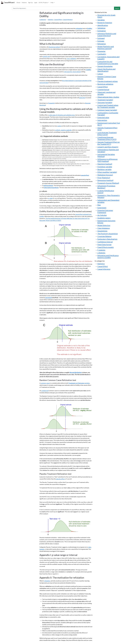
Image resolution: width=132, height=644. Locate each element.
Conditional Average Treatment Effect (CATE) (107, 138)
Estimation (102, 31)
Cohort (100, 74)
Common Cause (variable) (107, 110)
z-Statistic (101, 253)
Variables (101, 20)
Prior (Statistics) (104, 178)
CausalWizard (8, 3)
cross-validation (71, 59)
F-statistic (101, 250)
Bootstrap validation (105, 84)
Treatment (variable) (105, 100)
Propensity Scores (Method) (108, 183)
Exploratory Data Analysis (107, 239)
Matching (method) (105, 164)
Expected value (103, 117)
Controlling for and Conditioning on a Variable (108, 62)
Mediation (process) (105, 175)
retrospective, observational (72, 72)
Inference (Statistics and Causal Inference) (107, 34)
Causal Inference (68, 20)
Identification (103, 25)
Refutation (102, 44)
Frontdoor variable (105, 167)
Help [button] (52, 2)
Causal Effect (58, 20)
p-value (50, 198)
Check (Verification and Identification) (106, 70)
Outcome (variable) (105, 102)
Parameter (101, 51)
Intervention (102, 120)
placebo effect (60, 479)
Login (36, 2)
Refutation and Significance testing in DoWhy (108, 256)
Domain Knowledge (105, 66)
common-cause (45, 383)
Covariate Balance (104, 236)
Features (24, 2)
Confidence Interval (105, 242)
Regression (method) (105, 180)
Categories (43, 20)
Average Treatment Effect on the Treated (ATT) (109, 143)
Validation (101, 28)
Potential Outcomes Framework (105, 211)
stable (59, 126)
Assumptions (102, 231)
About (18, 2)
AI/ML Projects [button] (43, 2)
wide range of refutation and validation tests (62, 115)
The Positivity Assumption (108, 234)
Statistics (51, 20)
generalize (82, 98)
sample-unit (46, 56)
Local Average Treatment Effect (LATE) (107, 134)
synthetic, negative (63, 130)
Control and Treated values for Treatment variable (108, 106)
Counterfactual (103, 89)
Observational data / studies (108, 97)
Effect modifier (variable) (107, 172)
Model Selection (104, 225)
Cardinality (102, 54)
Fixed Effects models (106, 247)
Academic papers (104, 218)
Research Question (105, 23)
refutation (47, 581)
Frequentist (51, 103)
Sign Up (30, 2)
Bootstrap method (54, 47)
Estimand (101, 38)
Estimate (101, 41)
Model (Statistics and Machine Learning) (106, 47)
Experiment (102, 208)
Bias (99, 205)
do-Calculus (102, 215)
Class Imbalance (104, 228)
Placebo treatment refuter (108, 81)
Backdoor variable (104, 169)
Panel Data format (104, 244)
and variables (79, 383)
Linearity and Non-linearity (108, 147)
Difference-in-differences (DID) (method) (107, 160)
